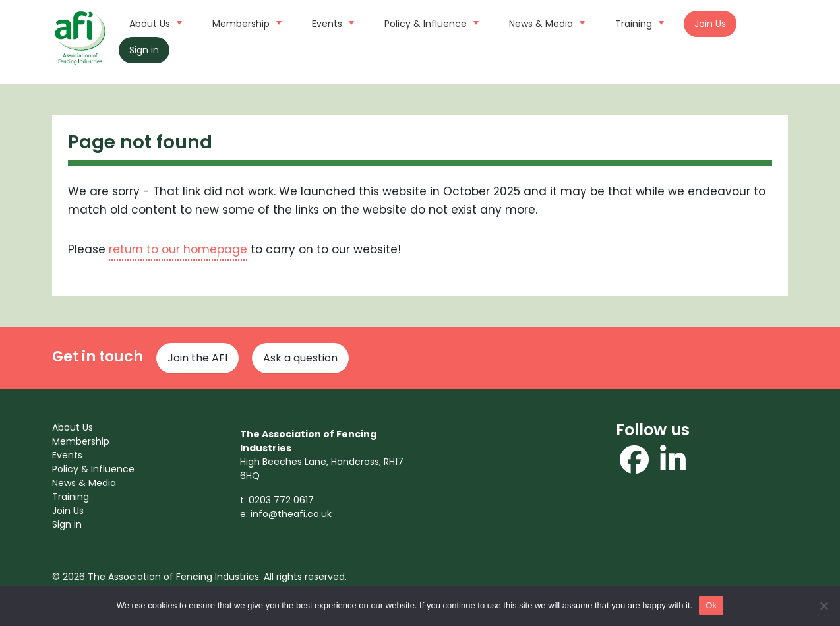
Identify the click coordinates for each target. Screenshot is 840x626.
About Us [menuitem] (73, 427)
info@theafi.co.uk (291, 514)
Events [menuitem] (67, 455)
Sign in (144, 50)
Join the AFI (197, 358)
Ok (711, 605)
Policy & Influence (430, 22)
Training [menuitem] (71, 497)
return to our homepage (178, 249)
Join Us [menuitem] (68, 511)
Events (331, 22)
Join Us (710, 24)
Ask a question (300, 358)
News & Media (545, 22)
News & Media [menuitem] (84, 483)
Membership (245, 22)
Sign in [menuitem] (67, 524)
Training (638, 22)
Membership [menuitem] (81, 441)
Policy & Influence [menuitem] (93, 469)
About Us (154, 22)
